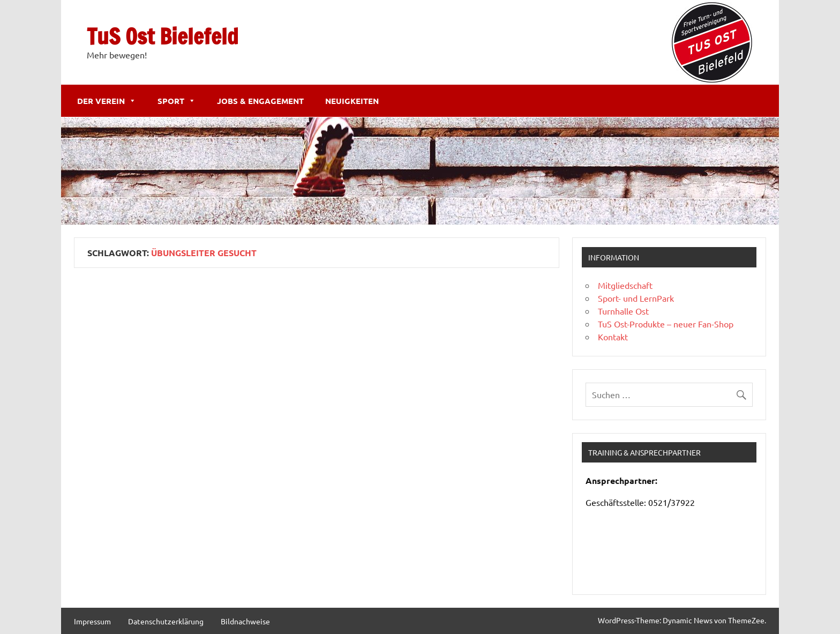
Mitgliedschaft (625, 285)
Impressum (92, 621)
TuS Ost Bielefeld (163, 36)
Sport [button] (177, 101)
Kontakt (613, 337)
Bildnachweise (245, 621)
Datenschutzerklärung (166, 621)
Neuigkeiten (352, 101)
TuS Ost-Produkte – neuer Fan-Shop (666, 324)
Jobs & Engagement (260, 101)
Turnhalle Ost (623, 311)
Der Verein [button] (107, 101)
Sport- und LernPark (636, 298)
